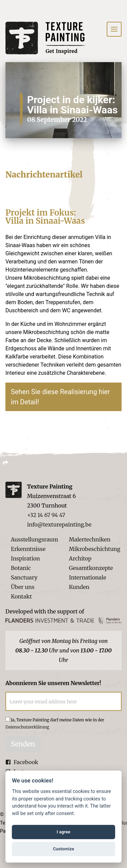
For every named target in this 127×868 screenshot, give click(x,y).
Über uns (23, 587)
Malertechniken (90, 539)
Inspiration (25, 558)
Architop (80, 558)
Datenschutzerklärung (27, 727)
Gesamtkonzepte (91, 568)
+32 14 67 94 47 (46, 515)
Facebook (22, 762)
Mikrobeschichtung (95, 549)
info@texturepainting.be (59, 524)
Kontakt (21, 596)
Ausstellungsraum (35, 539)
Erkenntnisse (28, 549)
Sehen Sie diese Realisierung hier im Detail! (60, 397)
